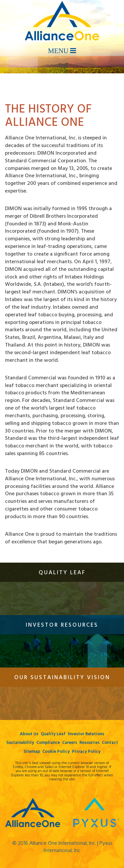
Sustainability (20, 743)
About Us (29, 734)
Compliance (48, 743)
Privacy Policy (86, 752)
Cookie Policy (56, 752)
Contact (110, 743)
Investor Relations (86, 734)
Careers (70, 743)
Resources (89, 743)
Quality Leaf (53, 734)
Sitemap (32, 752)
